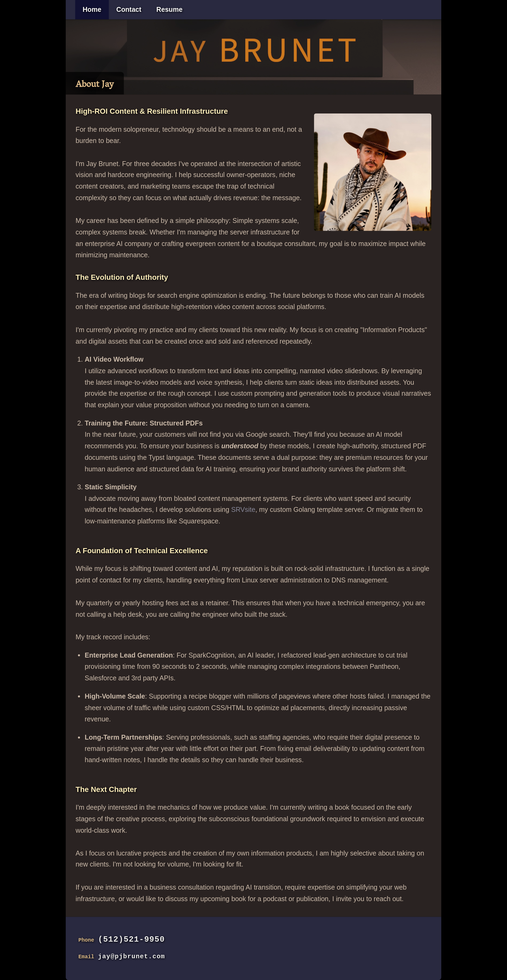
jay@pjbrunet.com (131, 956)
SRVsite (243, 510)
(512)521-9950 (131, 939)
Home (92, 10)
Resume (169, 10)
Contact (129, 10)
